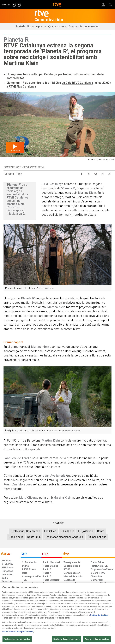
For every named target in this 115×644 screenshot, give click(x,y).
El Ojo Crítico (86, 531)
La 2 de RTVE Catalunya (77, 83)
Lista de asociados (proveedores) (18, 640)
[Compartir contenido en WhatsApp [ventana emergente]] (103, 173)
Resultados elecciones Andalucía (64, 537)
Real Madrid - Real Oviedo (25, 531)
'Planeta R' (68, 188)
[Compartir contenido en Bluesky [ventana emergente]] (96, 173)
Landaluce (50, 531)
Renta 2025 (34, 537)
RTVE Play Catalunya (22, 87)
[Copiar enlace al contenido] (110, 173)
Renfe (101, 531)
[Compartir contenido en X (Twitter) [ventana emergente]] (89, 173)
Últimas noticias (97, 537)
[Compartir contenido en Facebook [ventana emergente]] (82, 173)
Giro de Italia (16, 537)
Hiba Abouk (67, 531)
